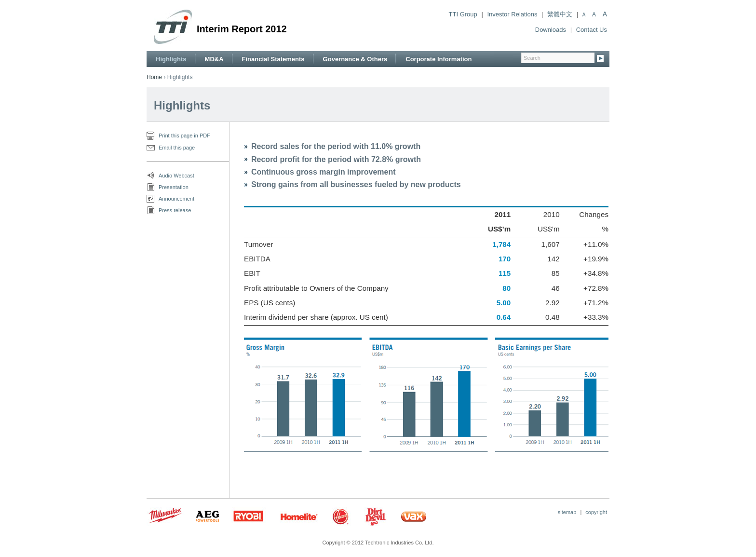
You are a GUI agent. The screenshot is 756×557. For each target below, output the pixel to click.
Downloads (551, 30)
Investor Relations (512, 14)
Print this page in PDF (184, 136)
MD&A (214, 59)
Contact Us (592, 30)
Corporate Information (439, 59)
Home (154, 77)
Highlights (171, 59)
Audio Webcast (176, 176)
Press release (175, 210)
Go (601, 59)
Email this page (177, 148)
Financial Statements (273, 59)
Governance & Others (355, 59)
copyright (596, 512)
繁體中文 (560, 14)
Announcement (176, 199)
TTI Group (463, 14)
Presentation (174, 187)
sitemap (567, 512)
